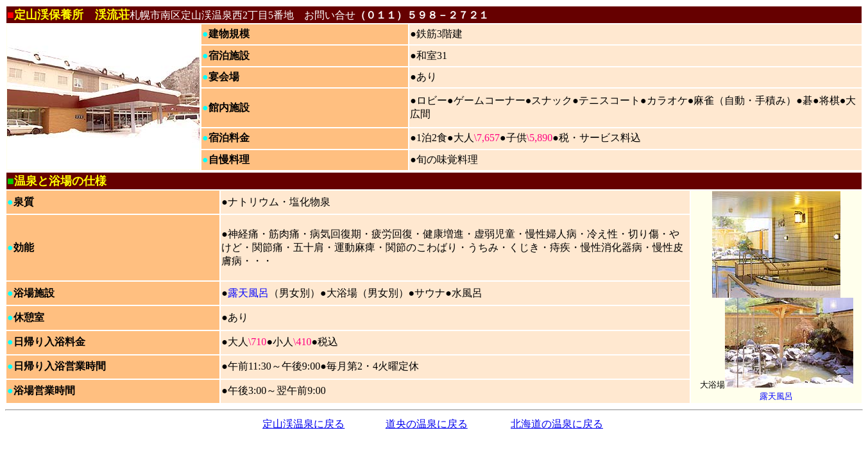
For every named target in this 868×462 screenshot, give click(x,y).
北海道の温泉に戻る (557, 424)
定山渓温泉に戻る (303, 424)
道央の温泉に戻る (427, 424)
